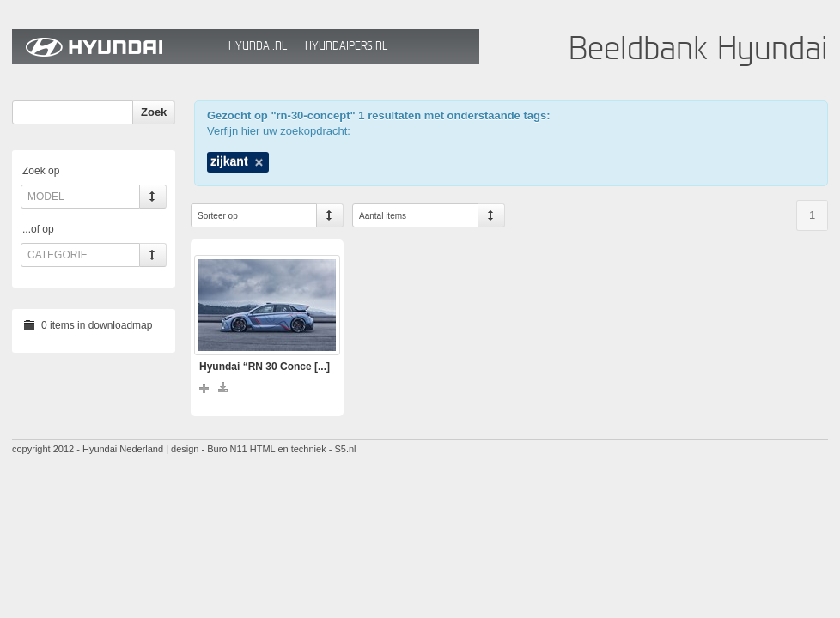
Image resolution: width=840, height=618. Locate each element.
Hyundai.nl (258, 46)
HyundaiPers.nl (346, 46)
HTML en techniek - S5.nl (303, 449)
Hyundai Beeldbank (116, 46)
